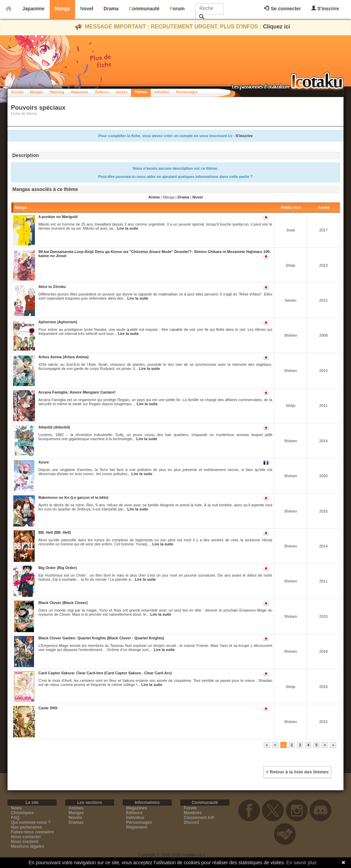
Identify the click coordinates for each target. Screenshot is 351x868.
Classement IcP (199, 818)
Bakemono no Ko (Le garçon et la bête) (73, 497)
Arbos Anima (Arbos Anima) (63, 357)
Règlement (137, 827)
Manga (62, 9)
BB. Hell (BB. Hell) (55, 532)
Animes (76, 808)
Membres (193, 813)
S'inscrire (325, 8)
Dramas (76, 822)
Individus (162, 92)
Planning (57, 92)
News (16, 808)
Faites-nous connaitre (32, 832)
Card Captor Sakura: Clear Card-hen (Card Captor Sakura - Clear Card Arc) (105, 673)
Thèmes (141, 92)
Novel (87, 9)
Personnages (187, 92)
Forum (177, 9)
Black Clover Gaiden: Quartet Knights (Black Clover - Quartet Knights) (101, 638)
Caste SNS (48, 708)
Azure (44, 462)
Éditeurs (102, 92)
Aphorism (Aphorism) (58, 322)
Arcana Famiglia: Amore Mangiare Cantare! (77, 392)
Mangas (37, 92)
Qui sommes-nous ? (31, 822)
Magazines (80, 92)
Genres (122, 92)
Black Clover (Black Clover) (63, 603)
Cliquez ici (276, 27)
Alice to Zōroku (52, 287)
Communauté (144, 9)
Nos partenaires (27, 827)
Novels (75, 818)
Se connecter (282, 9)
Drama (111, 9)
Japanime (33, 9)
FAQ (15, 818)
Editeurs (134, 813)
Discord (191, 822)
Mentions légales (28, 846)
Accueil (17, 92)
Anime (154, 197)
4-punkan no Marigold (58, 217)
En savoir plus (302, 863)
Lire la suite (128, 228)
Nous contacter (26, 837)
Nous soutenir (25, 842)
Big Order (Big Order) (58, 568)
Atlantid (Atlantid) (54, 427)
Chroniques (22, 813)
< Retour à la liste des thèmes (297, 772)
